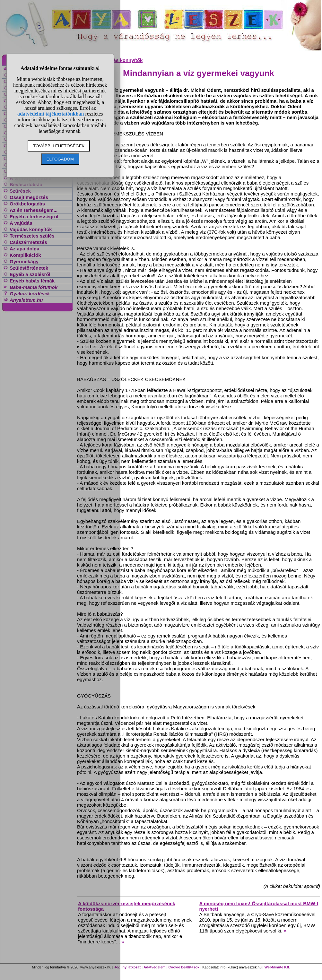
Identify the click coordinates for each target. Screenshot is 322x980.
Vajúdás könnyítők (122, 60)
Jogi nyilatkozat (128, 967)
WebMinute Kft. (277, 967)
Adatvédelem (154, 967)
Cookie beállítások (184, 967)
